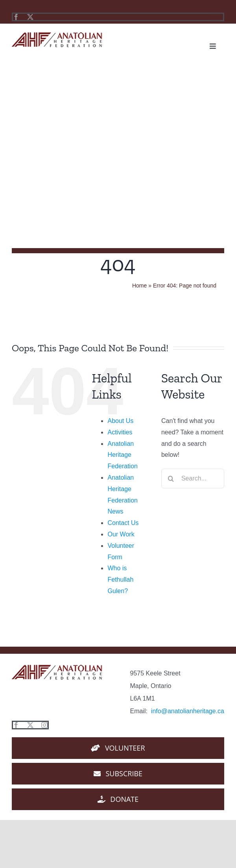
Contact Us (123, 523)
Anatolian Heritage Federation (123, 455)
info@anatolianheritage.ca (188, 711)
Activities (120, 432)
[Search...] (193, 479)
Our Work (121, 534)
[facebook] (16, 17)
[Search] (171, 479)
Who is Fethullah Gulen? (120, 580)
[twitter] (30, 17)
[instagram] (44, 725)
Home (139, 286)
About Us (120, 421)
